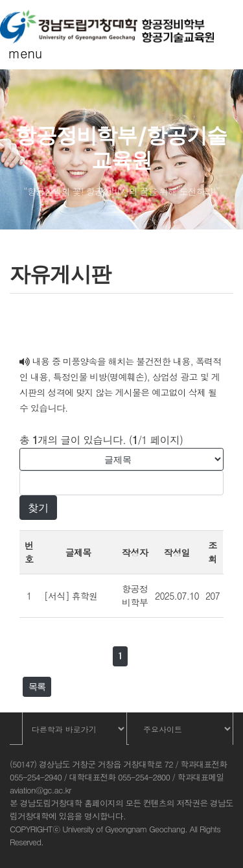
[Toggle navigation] (18, 56)
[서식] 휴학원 (71, 596)
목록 (37, 686)
